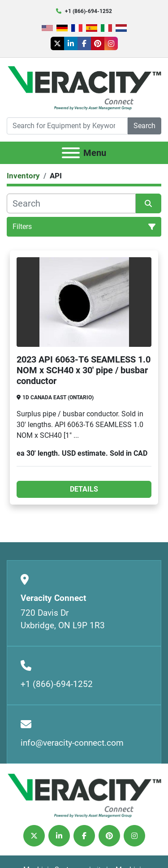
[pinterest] (98, 43)
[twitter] (57, 43)
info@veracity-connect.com (72, 743)
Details (84, 489)
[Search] (67, 126)
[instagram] (111, 43)
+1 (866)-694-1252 (88, 11)
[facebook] (84, 43)
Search (144, 126)
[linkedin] (71, 43)
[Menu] (71, 153)
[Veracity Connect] (84, 795)
